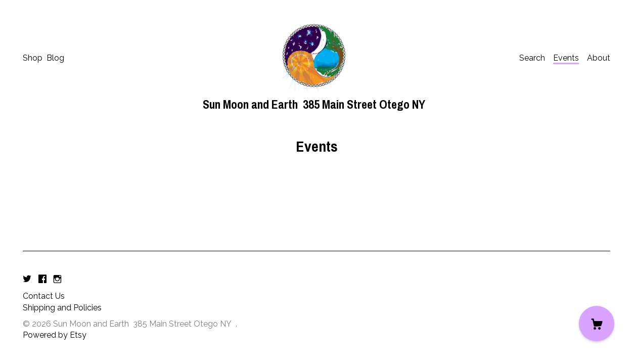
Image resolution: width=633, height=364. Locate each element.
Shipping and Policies (62, 308)
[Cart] (597, 324)
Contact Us (44, 296)
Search (532, 58)
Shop (33, 58)
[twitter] (27, 279)
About (599, 58)
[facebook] (42, 279)
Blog (55, 58)
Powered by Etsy (55, 335)
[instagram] (57, 279)
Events (566, 58)
